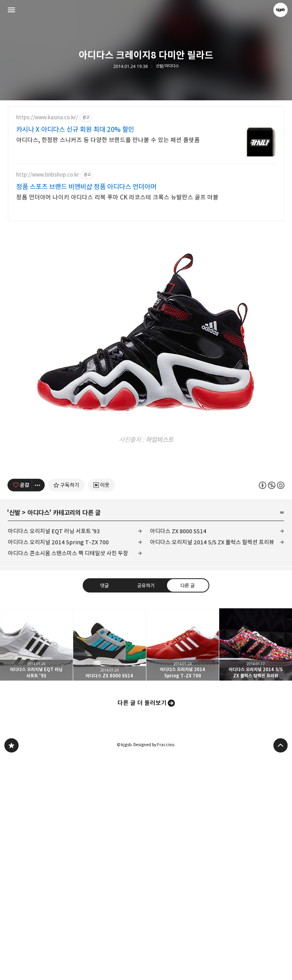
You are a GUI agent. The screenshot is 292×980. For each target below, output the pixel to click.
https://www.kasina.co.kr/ (47, 118)
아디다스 (38, 734)
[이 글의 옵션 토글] (38, 706)
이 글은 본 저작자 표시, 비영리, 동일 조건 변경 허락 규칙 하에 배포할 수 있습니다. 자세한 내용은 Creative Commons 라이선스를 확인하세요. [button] (272, 706)
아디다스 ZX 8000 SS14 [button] (110, 866)
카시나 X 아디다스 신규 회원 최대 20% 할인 (75, 130)
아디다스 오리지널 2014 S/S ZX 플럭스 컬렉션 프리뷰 (212, 763)
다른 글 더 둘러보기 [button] (142, 924)
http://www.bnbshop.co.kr (48, 175)
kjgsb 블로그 (11, 967)
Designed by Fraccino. (154, 966)
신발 (15, 734)
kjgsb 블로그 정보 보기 (281, 10)
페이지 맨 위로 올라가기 (281, 967)
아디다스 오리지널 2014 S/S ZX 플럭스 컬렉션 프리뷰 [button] (256, 866)
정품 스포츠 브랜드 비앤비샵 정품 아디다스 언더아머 (86, 187)
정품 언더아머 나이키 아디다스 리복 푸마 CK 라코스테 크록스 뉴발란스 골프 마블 (117, 197)
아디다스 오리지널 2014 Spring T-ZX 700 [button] (183, 866)
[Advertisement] (146, 284)
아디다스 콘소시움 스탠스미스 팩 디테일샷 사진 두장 (68, 774)
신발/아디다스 (167, 66)
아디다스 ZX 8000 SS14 (178, 752)
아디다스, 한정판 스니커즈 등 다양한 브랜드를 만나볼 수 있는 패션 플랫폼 (108, 140)
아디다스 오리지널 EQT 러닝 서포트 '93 (54, 752)
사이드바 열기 (11, 10)
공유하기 (146, 806)
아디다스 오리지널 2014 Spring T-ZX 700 (58, 763)
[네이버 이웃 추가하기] (101, 706)
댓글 (104, 806)
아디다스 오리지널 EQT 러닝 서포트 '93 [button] (36, 866)
